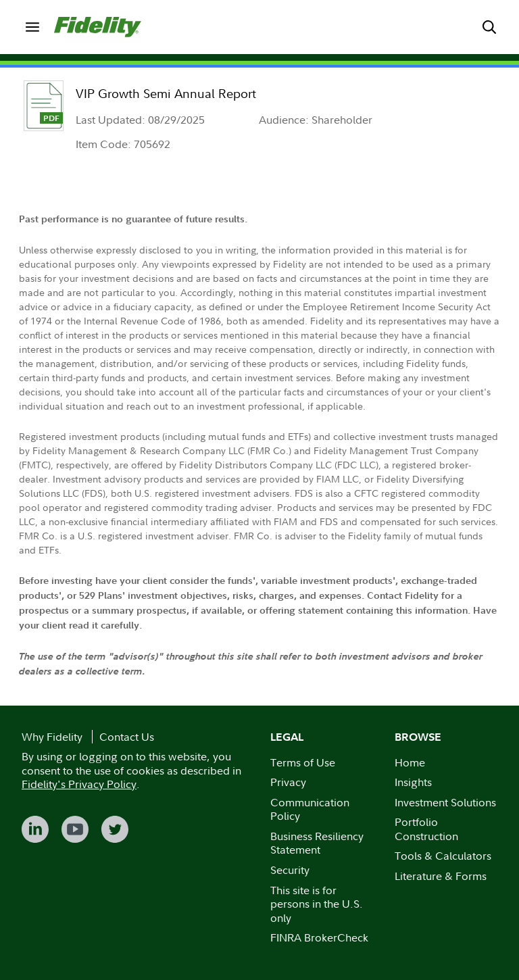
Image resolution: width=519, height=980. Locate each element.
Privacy (288, 782)
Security (290, 870)
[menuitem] (32, 27)
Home (410, 762)
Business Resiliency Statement (317, 843)
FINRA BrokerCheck (319, 937)
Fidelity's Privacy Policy (79, 784)
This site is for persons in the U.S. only (317, 904)
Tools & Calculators (443, 856)
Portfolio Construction (426, 829)
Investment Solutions (445, 802)
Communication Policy (310, 809)
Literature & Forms (441, 876)
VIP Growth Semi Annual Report (166, 94)
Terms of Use (303, 762)
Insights (413, 782)
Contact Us (127, 737)
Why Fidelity (52, 737)
